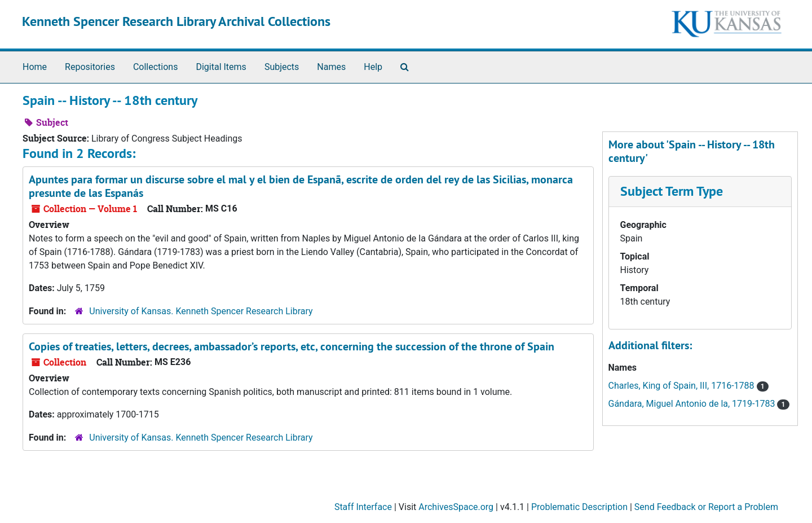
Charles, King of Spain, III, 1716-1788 (683, 386)
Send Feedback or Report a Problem (706, 507)
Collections (156, 67)
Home (35, 67)
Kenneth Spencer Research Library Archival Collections (176, 21)
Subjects (282, 67)
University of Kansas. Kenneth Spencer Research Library (201, 311)
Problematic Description (579, 507)
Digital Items (221, 67)
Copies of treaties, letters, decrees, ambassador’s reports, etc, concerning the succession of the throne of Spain (292, 346)
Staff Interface (363, 507)
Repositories (90, 67)
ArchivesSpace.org (456, 507)
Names (331, 67)
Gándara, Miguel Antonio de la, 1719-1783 (693, 404)
